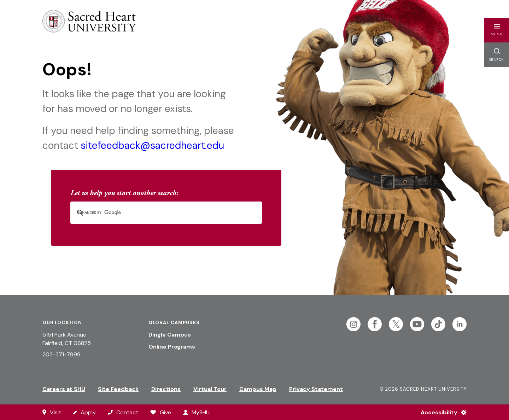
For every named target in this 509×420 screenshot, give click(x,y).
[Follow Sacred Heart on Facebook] (375, 324)
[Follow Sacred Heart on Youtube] (417, 324)
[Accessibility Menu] (441, 412)
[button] (497, 30)
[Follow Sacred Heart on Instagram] (353, 324)
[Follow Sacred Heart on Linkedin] (460, 324)
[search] (157, 213)
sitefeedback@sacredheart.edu (152, 145)
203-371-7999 (62, 354)
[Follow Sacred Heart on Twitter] (396, 324)
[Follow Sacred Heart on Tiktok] (438, 324)
